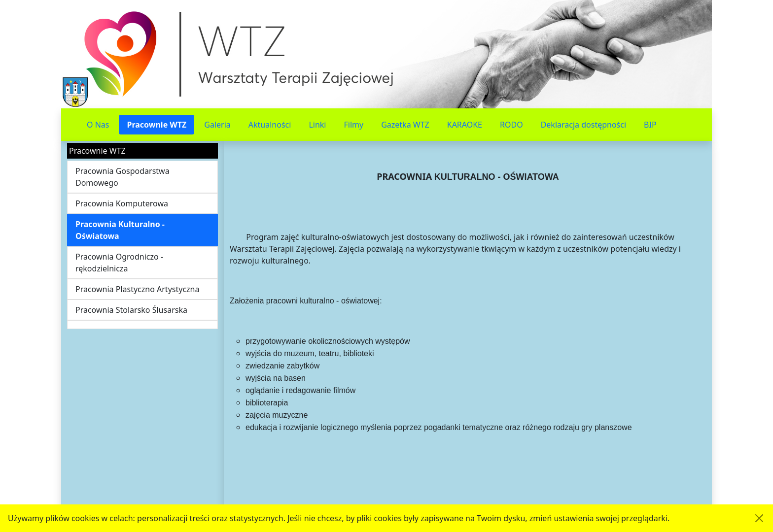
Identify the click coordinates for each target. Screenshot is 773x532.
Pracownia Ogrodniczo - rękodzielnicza (119, 263)
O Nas (98, 125)
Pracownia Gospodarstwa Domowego (123, 177)
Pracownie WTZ (157, 125)
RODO (511, 125)
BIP (650, 125)
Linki (317, 125)
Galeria (217, 125)
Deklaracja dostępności (583, 125)
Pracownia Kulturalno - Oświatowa (120, 230)
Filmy (353, 125)
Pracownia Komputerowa (122, 203)
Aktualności (270, 125)
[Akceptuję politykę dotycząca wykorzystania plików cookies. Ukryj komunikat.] (759, 518)
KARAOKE (465, 125)
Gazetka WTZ (405, 125)
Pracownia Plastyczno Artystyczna (137, 289)
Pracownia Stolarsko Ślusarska (131, 310)
